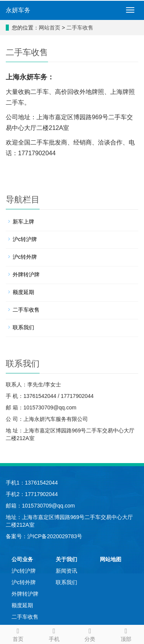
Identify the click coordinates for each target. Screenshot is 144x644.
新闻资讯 (66, 571)
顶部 (126, 634)
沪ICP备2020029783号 (55, 536)
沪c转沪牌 (25, 239)
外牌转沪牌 (26, 274)
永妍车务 (18, 10)
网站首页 (50, 28)
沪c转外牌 (25, 257)
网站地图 (111, 559)
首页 (18, 634)
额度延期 (23, 292)
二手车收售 (80, 28)
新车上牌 (23, 222)
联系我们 (23, 327)
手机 (54, 634)
